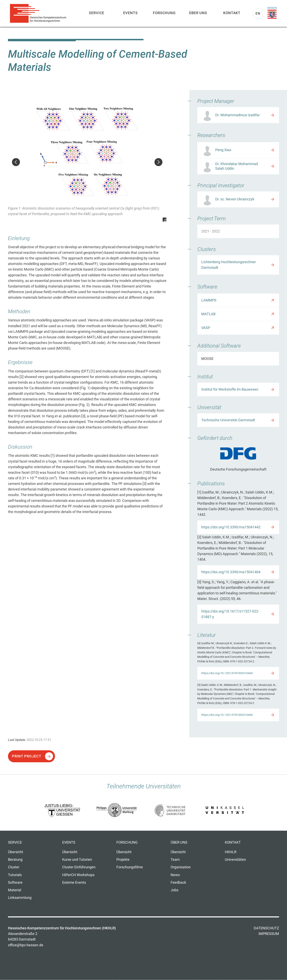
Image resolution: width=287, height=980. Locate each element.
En (258, 13)
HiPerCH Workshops (78, 875)
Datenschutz (266, 928)
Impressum (269, 934)
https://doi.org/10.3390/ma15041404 (231, 572)
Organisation (181, 867)
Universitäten (235, 860)
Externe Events (74, 882)
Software (15, 882)
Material (15, 890)
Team (175, 860)
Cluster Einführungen (79, 867)
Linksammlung (20, 898)
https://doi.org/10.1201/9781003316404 (227, 673)
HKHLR (231, 852)
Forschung (164, 13)
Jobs (174, 890)
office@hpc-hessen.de (26, 945)
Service (97, 13)
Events (130, 13)
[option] (87, 160)
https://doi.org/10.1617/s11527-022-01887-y (230, 614)
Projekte (123, 860)
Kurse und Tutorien (77, 860)
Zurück (16, 162)
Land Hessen (272, 13)
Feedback (178, 882)
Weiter (158, 162)
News (175, 875)
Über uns (198, 13)
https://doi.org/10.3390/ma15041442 (231, 527)
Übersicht (16, 852)
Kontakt (232, 13)
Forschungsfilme (130, 867)
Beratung (15, 860)
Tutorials (15, 875)
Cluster (14, 867)
